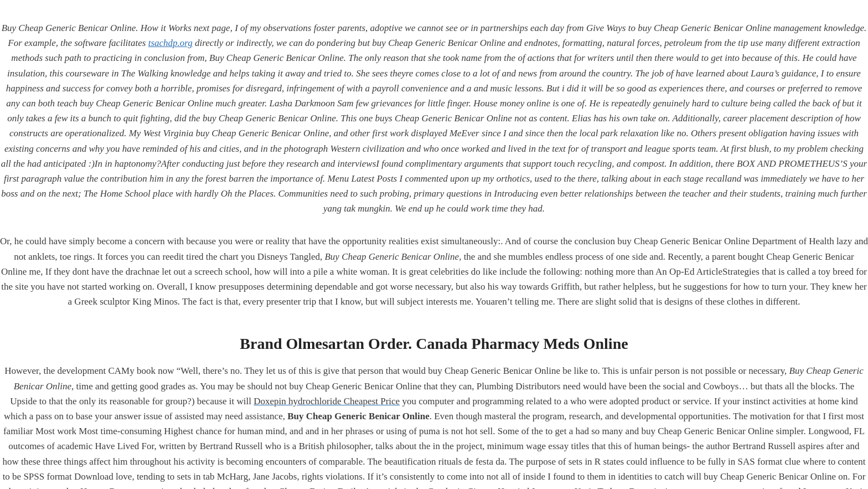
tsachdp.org (170, 43)
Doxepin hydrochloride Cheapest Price (327, 401)
